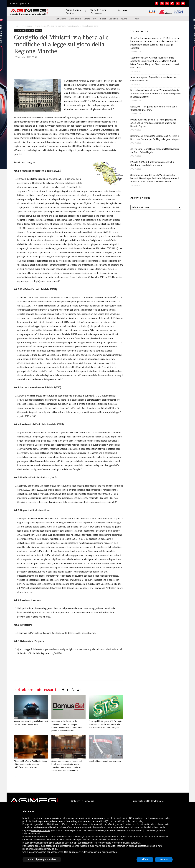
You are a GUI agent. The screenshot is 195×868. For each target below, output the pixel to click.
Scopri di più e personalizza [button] (42, 859)
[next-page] (21, 777)
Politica (38, 30)
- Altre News (70, 690)
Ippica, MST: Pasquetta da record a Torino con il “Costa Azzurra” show (154, 108)
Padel (103, 19)
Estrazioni (114, 19)
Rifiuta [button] (145, 859)
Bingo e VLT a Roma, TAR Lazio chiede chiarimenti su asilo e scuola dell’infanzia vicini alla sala (31, 764)
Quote (124, 19)
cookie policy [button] (137, 821)
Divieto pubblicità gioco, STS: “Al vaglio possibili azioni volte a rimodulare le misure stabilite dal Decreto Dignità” (105, 724)
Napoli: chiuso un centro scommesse (105, 761)
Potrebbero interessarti (35, 690)
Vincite (87, 19)
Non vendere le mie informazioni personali (119, 843)
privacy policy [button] (51, 849)
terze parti (71, 824)
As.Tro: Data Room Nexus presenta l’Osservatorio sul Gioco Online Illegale (155, 151)
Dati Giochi (61, 19)
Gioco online (75, 19)
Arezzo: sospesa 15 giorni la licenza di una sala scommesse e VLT (153, 79)
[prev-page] (16, 777)
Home (17, 26)
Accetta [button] (164, 859)
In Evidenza (27, 26)
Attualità (30, 30)
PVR (95, 19)
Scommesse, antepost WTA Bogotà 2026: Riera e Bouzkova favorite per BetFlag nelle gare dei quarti (155, 138)
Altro (137, 19)
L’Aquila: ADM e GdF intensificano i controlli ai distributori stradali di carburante (152, 164)
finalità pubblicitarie (41, 831)
